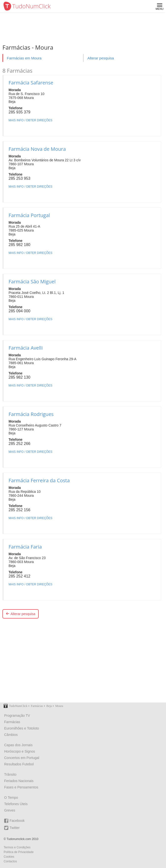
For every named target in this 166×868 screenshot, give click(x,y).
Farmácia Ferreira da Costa (39, 480)
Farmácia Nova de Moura (37, 149)
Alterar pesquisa (101, 58)
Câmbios (11, 735)
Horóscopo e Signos (20, 751)
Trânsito (10, 774)
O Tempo (11, 798)
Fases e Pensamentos (21, 787)
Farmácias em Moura (24, 58)
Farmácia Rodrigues (31, 414)
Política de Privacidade (19, 852)
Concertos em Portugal (22, 758)
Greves (10, 810)
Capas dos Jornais (18, 745)
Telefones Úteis (16, 804)
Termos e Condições (17, 847)
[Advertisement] (83, 662)
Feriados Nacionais (19, 781)
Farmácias (12, 722)
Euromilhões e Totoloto (22, 728)
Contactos (10, 861)
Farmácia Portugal (29, 215)
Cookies (9, 857)
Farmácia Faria (25, 547)
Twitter (12, 828)
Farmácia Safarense (31, 83)
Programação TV (17, 716)
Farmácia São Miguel (32, 282)
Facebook (14, 821)
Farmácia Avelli (26, 348)
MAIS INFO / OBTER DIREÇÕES (30, 120)
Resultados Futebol (19, 764)
